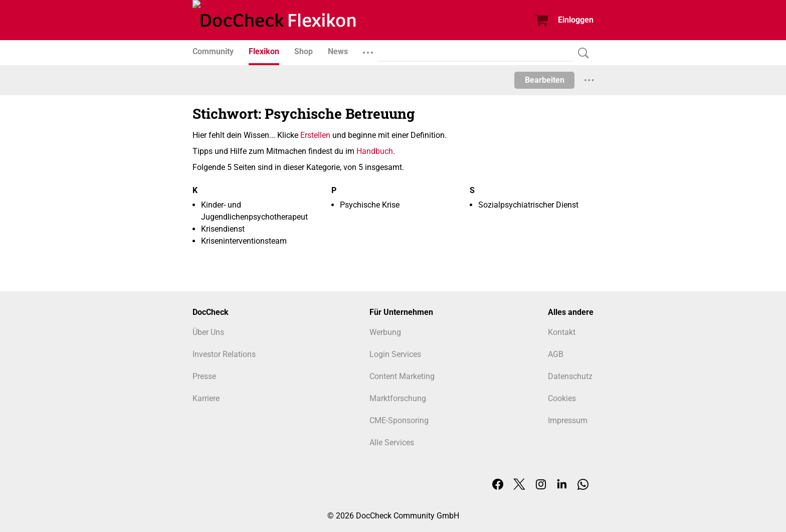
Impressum (568, 420)
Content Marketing (402, 376)
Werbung (385, 332)
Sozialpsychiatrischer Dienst (528, 205)
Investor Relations (224, 354)
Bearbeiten (545, 80)
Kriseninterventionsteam (244, 241)
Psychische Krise (370, 205)
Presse (204, 376)
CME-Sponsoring (399, 420)
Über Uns (208, 332)
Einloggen (576, 20)
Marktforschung (398, 398)
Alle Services (392, 442)
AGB (556, 354)
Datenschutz (570, 376)
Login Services (395, 354)
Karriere (206, 398)
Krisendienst (223, 229)
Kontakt (562, 332)
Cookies (562, 398)
